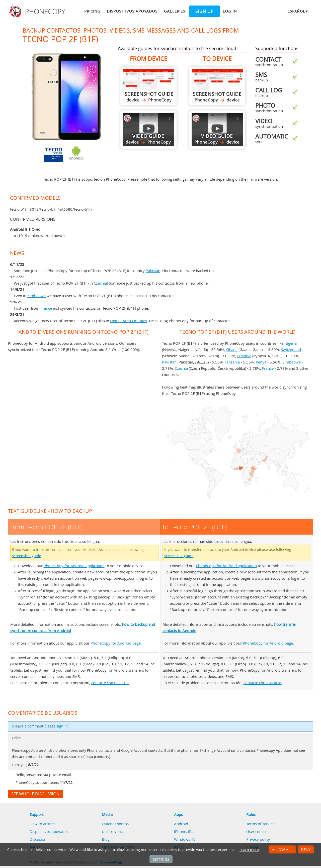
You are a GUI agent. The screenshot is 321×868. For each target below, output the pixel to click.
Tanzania (232, 362)
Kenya (261, 362)
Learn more (249, 850)
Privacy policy (258, 839)
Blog (106, 839)
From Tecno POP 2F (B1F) (148, 86)
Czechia (100, 283)
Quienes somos (115, 824)
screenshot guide (27, 556)
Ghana (232, 349)
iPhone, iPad (185, 831)
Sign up (204, 11)
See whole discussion (35, 794)
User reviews (113, 831)
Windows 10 (185, 839)
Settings (161, 859)
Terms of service (260, 824)
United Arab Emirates (129, 321)
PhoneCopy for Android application (74, 566)
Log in (230, 11)
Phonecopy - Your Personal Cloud (38, 12)
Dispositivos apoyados (132, 11)
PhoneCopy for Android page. (116, 643)
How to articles (43, 824)
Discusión (38, 839)
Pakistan (153, 271)
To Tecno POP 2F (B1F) (217, 86)
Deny (306, 849)
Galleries (174, 11)
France (46, 308)
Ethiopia (244, 356)
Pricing (92, 11)
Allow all (282, 849)
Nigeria (291, 343)
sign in (62, 726)
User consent (258, 831)
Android (181, 824)
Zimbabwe (36, 296)
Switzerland (291, 349)
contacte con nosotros (110, 683)
